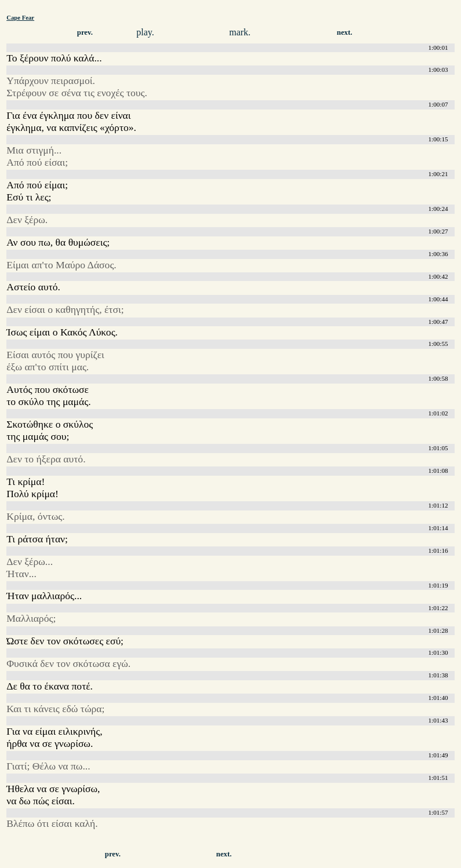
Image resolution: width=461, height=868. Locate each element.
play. (145, 32)
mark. (240, 32)
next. (345, 32)
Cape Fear (20, 17)
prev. (85, 32)
